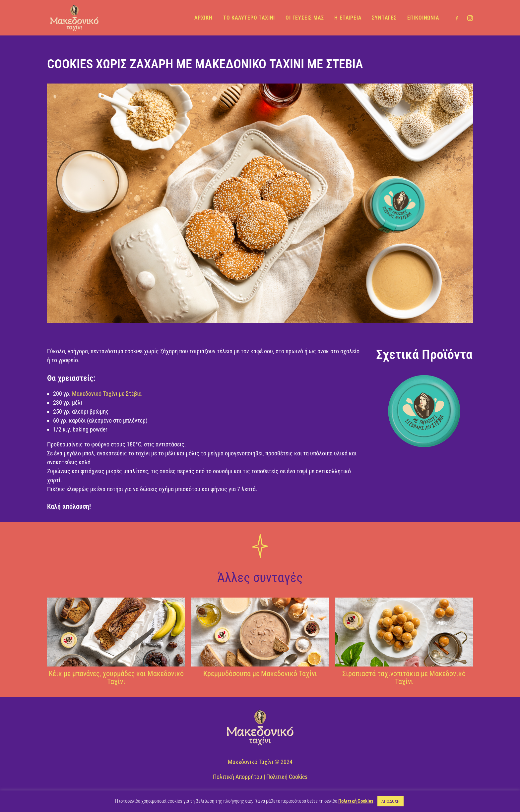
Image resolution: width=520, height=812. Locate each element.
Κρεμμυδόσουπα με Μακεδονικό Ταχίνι (260, 674)
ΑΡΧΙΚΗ (203, 17)
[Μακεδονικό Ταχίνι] (73, 17)
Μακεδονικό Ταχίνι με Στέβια (107, 394)
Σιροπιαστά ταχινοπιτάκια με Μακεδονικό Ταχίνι (404, 678)
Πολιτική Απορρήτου (238, 777)
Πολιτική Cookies (287, 777)
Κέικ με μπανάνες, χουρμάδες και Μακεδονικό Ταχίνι (116, 678)
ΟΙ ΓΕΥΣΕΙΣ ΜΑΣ (305, 17)
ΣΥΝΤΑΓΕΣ (384, 17)
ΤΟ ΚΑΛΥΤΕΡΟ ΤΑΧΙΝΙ (249, 17)
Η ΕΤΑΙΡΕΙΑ (348, 17)
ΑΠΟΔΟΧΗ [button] (390, 801)
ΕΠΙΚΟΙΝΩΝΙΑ (423, 17)
